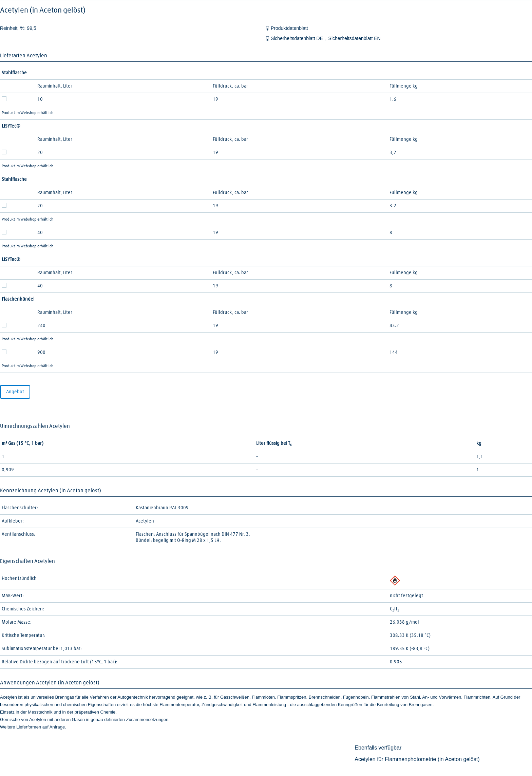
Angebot (15, 392)
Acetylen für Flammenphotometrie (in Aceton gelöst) (417, 759)
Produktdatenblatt (289, 28)
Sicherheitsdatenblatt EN (355, 38)
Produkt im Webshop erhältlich (28, 113)
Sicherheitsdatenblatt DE (298, 38)
